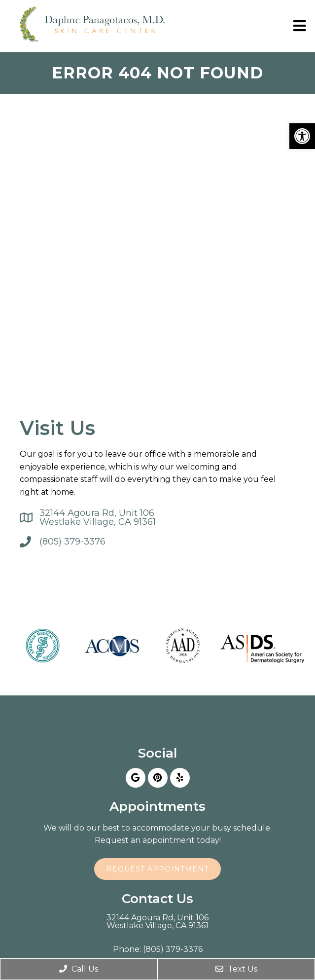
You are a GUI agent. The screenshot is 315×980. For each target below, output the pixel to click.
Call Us (79, 969)
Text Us (236, 969)
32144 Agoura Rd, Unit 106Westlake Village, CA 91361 (98, 517)
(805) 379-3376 (72, 542)
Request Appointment (157, 869)
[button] (302, 136)
